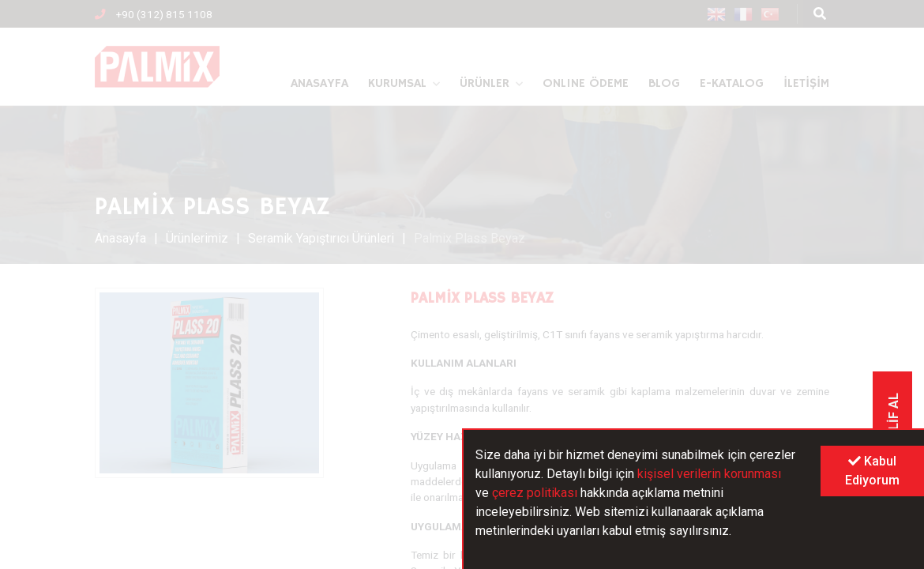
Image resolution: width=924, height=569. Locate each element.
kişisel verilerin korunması (709, 474)
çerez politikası (535, 493)
